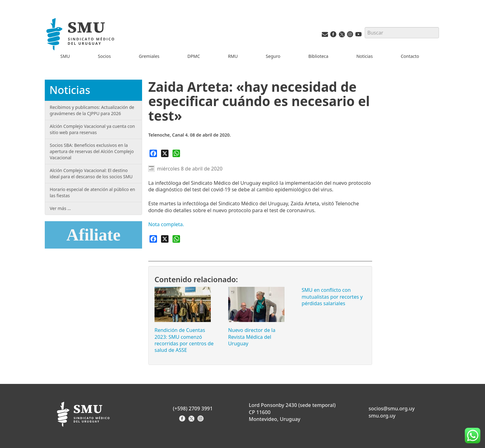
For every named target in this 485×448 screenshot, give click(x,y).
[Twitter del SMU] (342, 36)
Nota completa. (167, 224)
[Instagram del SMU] (350, 36)
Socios (104, 56)
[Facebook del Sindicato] (183, 420)
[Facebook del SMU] (333, 36)
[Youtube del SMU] (358, 36)
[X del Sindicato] (192, 420)
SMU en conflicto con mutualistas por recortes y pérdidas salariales (332, 297)
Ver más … (60, 208)
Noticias (365, 56)
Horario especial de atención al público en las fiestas (92, 192)
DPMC (194, 56)
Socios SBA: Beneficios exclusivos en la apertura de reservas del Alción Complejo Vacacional (92, 151)
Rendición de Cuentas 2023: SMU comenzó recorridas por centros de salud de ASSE (184, 340)
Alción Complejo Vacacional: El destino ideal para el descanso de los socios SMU (91, 173)
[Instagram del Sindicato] (201, 420)
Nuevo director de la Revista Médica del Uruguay (252, 337)
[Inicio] (81, 35)
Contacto (410, 56)
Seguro (273, 56)
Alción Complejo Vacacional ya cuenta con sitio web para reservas (92, 129)
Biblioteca (319, 56)
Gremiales (149, 56)
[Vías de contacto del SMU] (325, 36)
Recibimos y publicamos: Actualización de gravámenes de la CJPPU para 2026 (92, 110)
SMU (65, 56)
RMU (233, 56)
